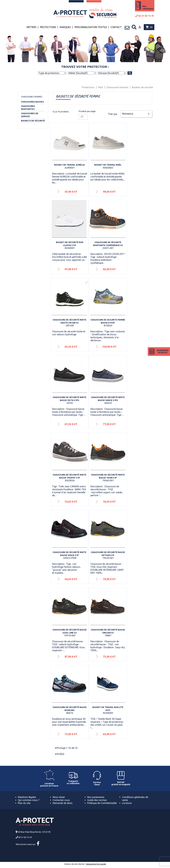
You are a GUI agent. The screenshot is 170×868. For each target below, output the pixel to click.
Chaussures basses (32, 102)
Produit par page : (88, 111)
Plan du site (24, 803)
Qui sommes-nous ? (29, 800)
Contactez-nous (61, 800)
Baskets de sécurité (33, 121)
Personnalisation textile (91, 27)
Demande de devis (63, 803)
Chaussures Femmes (32, 97)
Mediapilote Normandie (96, 864)
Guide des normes (97, 800)
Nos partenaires (96, 797)
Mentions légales (27, 797)
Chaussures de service (30, 115)
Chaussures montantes (28, 108)
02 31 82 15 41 (145, 16)
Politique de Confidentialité (102, 803)
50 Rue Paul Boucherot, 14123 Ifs (34, 832)
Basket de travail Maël (108, 165)
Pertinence (136, 114)
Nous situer (59, 797)
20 (82, 117)
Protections (48, 27)
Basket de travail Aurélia (69, 165)
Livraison (127, 803)
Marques (65, 27)
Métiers (31, 27)
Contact (116, 27)
